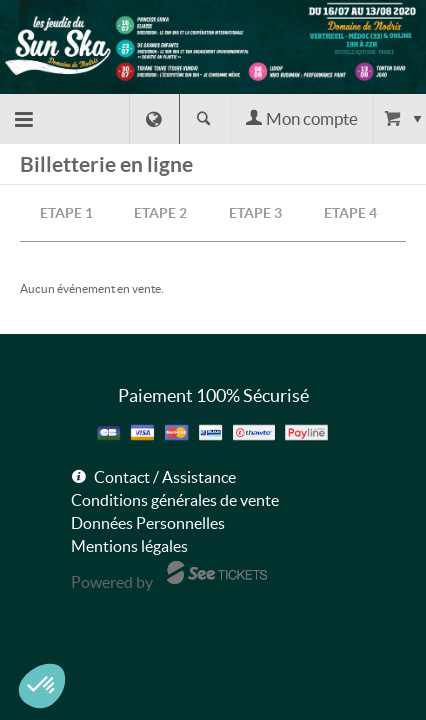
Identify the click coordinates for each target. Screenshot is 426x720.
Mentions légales (129, 546)
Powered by (112, 582)
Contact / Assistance (165, 477)
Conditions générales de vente (175, 500)
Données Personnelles (148, 523)
